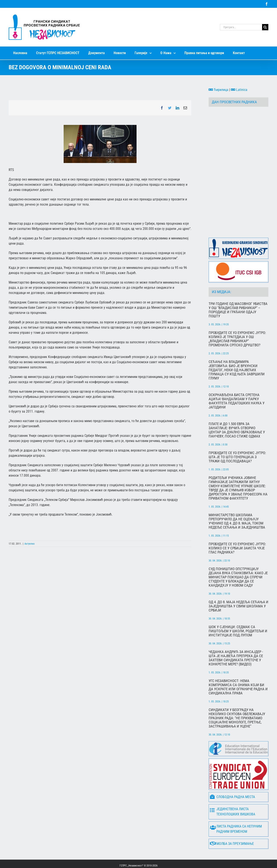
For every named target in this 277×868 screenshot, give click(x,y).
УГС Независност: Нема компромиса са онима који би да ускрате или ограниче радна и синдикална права (238, 670)
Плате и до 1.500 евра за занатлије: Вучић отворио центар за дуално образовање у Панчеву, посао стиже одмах (237, 413)
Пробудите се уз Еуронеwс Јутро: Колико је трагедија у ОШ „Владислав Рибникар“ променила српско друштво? (237, 322)
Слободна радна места (232, 780)
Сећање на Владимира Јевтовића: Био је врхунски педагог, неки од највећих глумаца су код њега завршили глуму (237, 353)
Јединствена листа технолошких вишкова (233, 795)
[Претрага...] (241, 27)
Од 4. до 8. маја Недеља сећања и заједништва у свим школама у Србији (238, 589)
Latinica (239, 90)
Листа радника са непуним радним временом (236, 812)
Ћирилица (218, 90)
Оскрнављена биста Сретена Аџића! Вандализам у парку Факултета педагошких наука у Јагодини (237, 384)
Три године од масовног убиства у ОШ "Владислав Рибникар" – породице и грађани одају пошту (238, 293)
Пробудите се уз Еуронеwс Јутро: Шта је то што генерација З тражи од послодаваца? (237, 440)
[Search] (265, 27)
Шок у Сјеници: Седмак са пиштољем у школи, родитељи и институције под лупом (238, 614)
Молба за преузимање (232, 827)
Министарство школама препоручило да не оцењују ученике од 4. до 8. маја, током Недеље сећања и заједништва (237, 504)
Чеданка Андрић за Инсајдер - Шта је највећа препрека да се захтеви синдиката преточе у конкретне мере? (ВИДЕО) (236, 641)
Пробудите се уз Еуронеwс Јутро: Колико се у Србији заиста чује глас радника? (237, 531)
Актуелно (30, 544)
